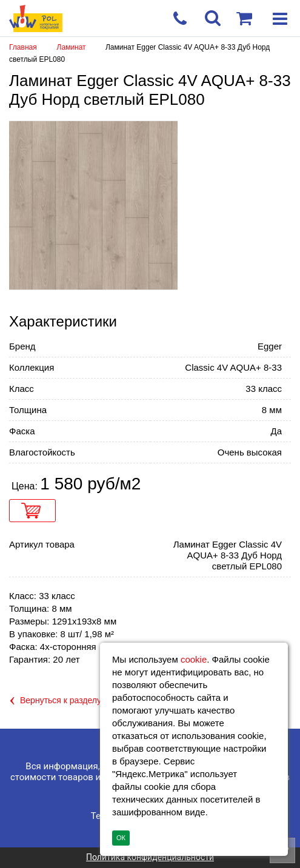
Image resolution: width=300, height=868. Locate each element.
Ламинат (72, 47)
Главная (23, 47)
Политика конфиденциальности (150, 857)
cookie (194, 659)
